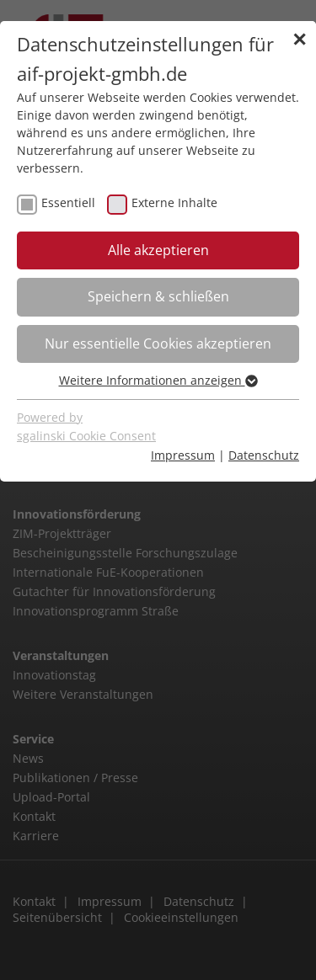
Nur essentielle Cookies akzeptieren (158, 344)
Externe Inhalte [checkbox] (174, 202)
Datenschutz (264, 455)
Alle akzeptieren (158, 250)
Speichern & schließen (158, 296)
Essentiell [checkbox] (68, 202)
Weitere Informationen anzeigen (158, 380)
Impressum (183, 455)
